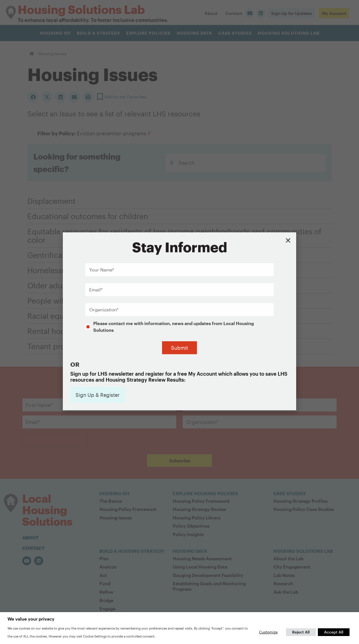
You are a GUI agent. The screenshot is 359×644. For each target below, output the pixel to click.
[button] (288, 189)
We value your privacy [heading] (31, 619)
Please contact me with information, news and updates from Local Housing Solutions (174, 275)
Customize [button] (268, 632)
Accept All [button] (334, 632)
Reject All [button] (301, 632)
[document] (179, 322)
